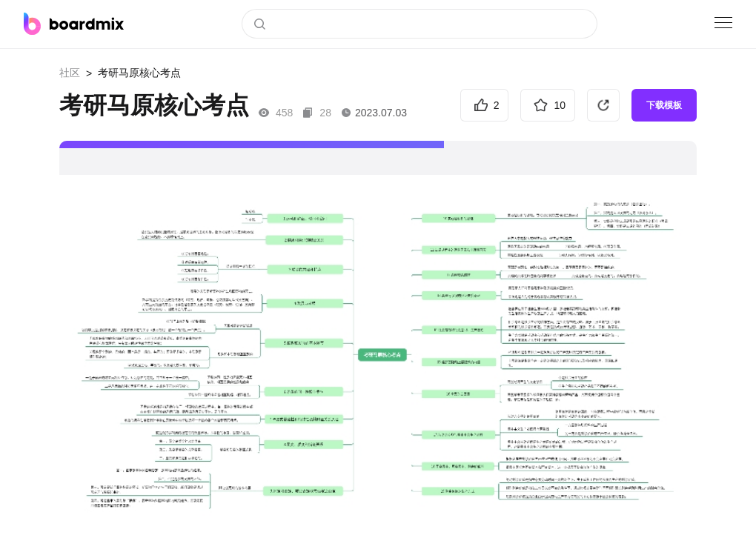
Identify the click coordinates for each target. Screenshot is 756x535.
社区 (70, 73)
